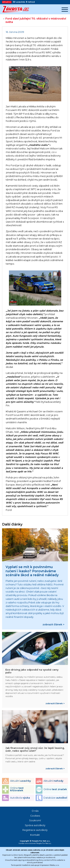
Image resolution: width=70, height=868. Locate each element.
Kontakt (35, 835)
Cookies (35, 816)
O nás (35, 811)
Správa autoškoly (35, 825)
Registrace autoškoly (35, 830)
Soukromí (35, 820)
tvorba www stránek (27, 843)
